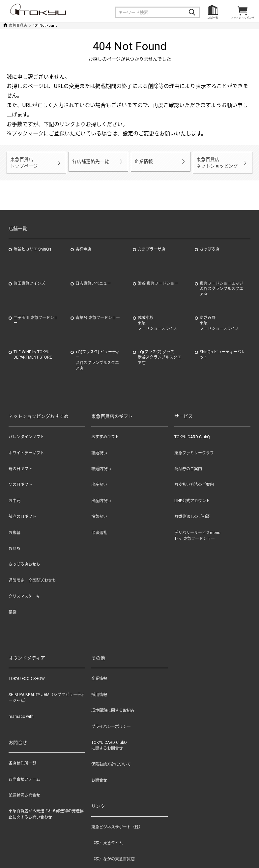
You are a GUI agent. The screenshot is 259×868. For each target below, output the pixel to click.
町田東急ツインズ (29, 281)
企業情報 (143, 161)
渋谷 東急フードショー (158, 281)
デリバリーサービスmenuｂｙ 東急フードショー (197, 533)
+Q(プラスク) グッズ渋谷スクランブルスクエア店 (159, 355)
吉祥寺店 (83, 246)
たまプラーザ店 (152, 246)
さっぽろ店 (210, 246)
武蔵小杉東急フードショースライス (157, 320)
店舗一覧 (213, 18)
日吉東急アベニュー (93, 281)
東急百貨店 (18, 26)
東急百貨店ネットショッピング (216, 161)
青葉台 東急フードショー (98, 315)
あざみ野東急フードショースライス (219, 320)
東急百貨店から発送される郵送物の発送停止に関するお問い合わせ (46, 811)
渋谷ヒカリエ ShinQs (32, 246)
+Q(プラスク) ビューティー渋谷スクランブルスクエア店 (98, 357)
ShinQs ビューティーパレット (222, 352)
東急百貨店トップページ (23, 161)
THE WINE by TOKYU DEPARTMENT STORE (33, 352)
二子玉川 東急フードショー (36, 318)
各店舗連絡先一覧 (89, 161)
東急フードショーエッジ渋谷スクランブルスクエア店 (221, 286)
